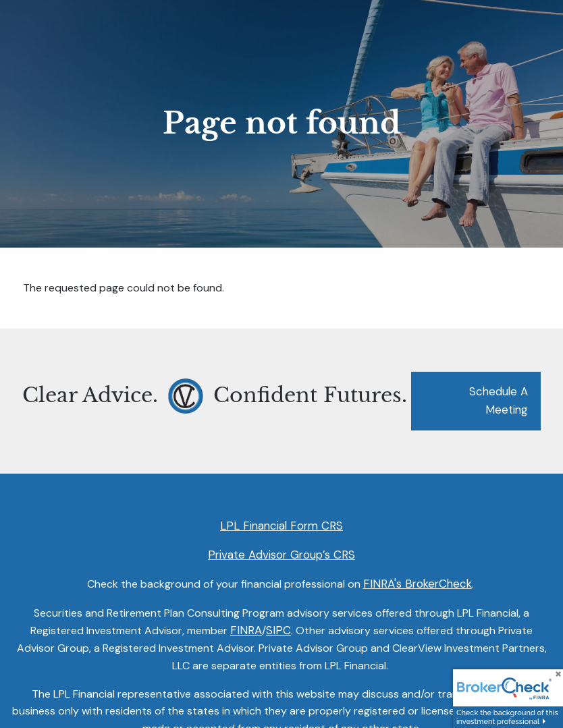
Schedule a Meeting (499, 401)
